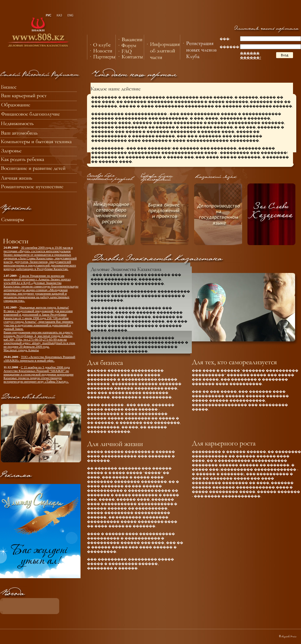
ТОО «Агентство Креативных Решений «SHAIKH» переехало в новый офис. (39, 359)
